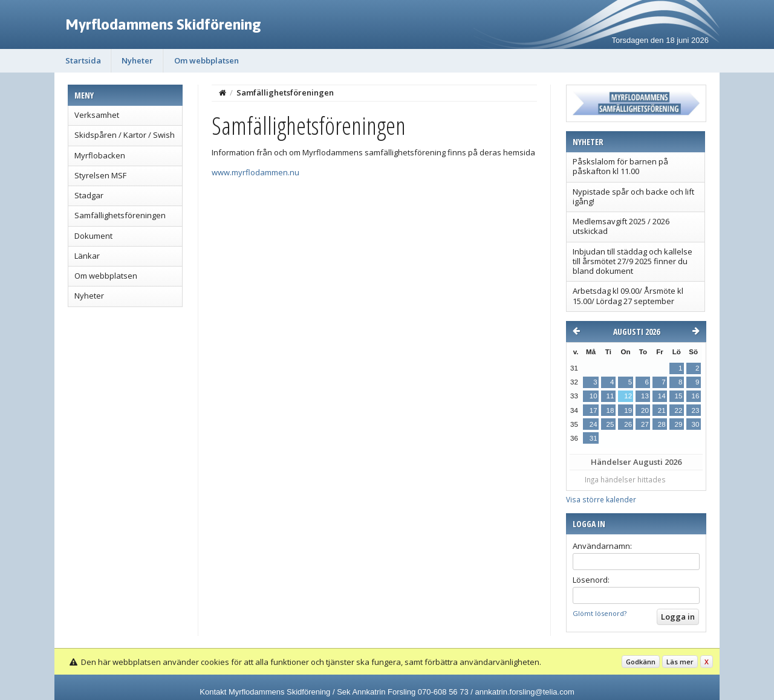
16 (696, 396)
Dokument (93, 236)
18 (610, 410)
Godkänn (641, 662)
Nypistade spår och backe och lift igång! (633, 196)
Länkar (87, 256)
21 (662, 410)
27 (645, 424)
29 (679, 424)
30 (696, 424)
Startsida (83, 60)
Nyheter (137, 60)
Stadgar (89, 195)
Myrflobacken (100, 155)
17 (594, 410)
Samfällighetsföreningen (120, 215)
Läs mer (680, 662)
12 (628, 396)
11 (610, 396)
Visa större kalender (601, 499)
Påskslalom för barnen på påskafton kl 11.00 (620, 166)
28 (662, 424)
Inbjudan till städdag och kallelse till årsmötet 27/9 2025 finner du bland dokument (633, 261)
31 (594, 438)
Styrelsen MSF (100, 175)
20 (645, 410)
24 (594, 424)
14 (662, 396)
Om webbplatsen (207, 60)
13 (645, 396)
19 (628, 410)
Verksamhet (97, 115)
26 (628, 424)
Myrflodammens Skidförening (163, 24)
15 (679, 396)
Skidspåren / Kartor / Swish (125, 135)
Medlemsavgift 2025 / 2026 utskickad (621, 226)
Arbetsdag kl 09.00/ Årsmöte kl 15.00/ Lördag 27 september (628, 296)
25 (610, 424)
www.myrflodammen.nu (255, 172)
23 (696, 410)
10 (594, 396)
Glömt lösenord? (600, 613)
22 (679, 410)
